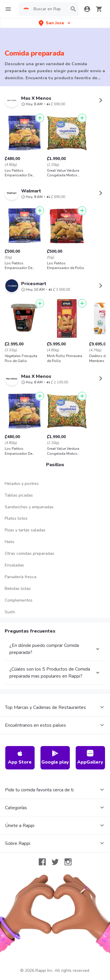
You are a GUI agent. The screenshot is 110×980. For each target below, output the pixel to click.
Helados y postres (22, 484)
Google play (55, 758)
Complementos (19, 600)
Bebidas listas (18, 589)
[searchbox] (49, 9)
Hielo (10, 542)
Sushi (10, 612)
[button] (55, 23)
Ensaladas (14, 565)
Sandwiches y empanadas (29, 507)
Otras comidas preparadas (29, 553)
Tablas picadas (19, 495)
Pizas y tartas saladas (25, 530)
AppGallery (90, 758)
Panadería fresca (21, 577)
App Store (20, 758)
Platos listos (16, 518)
